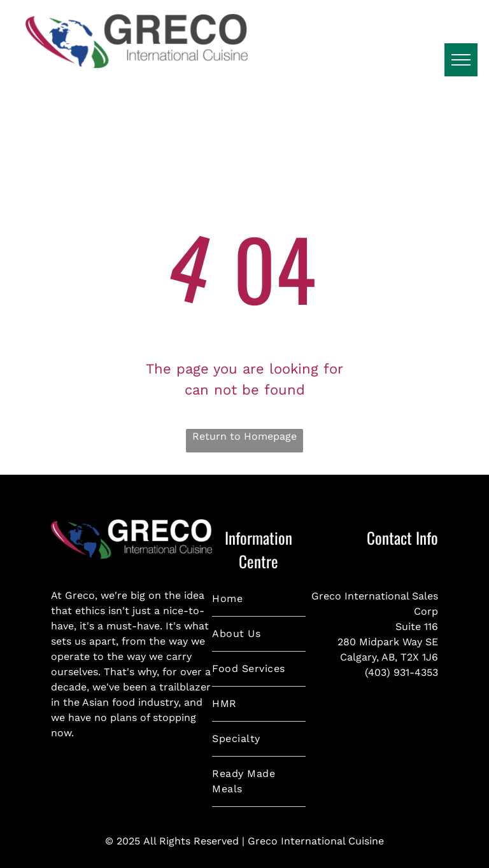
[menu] (461, 60)
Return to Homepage (244, 436)
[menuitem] (259, 599)
